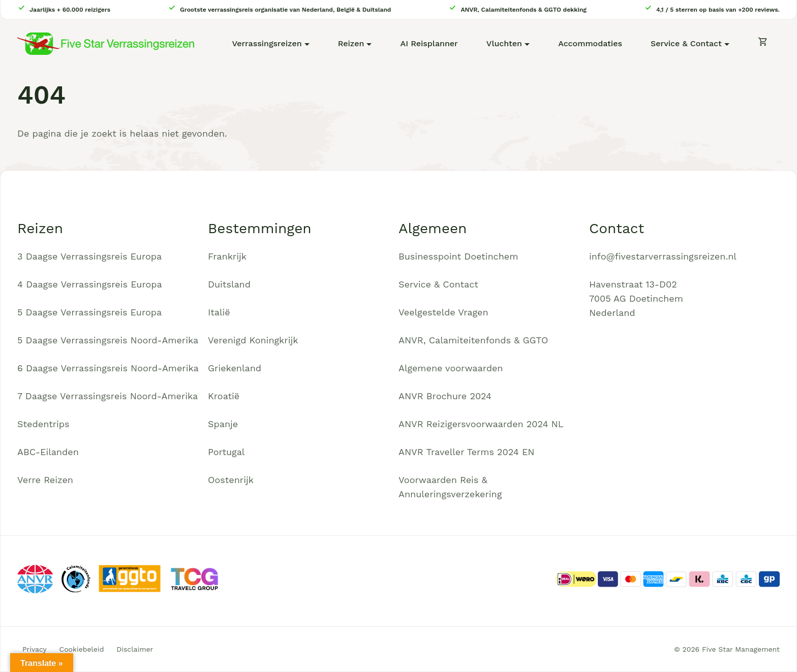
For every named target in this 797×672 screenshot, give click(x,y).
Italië (219, 312)
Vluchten (504, 43)
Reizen (351, 43)
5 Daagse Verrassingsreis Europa (89, 312)
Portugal (226, 452)
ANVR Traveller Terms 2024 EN (467, 452)
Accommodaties (590, 43)
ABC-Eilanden (48, 452)
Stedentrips (43, 424)
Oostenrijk (231, 480)
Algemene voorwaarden (451, 368)
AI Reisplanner (429, 43)
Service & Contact (686, 43)
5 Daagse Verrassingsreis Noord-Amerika (108, 340)
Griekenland (235, 368)
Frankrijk (227, 256)
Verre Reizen (45, 480)
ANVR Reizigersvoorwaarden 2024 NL (481, 424)
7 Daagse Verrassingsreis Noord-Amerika (108, 396)
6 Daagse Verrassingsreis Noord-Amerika (108, 368)
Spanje (223, 424)
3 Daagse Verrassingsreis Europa (89, 256)
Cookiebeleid (82, 649)
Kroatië (224, 396)
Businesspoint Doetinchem (458, 256)
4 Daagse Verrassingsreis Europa (90, 284)
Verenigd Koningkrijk (253, 340)
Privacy (35, 649)
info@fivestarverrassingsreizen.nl (663, 256)
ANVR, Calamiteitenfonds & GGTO (473, 340)
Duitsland (229, 284)
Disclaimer (135, 649)
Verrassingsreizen (267, 43)
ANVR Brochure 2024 (445, 396)
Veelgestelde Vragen (443, 312)
